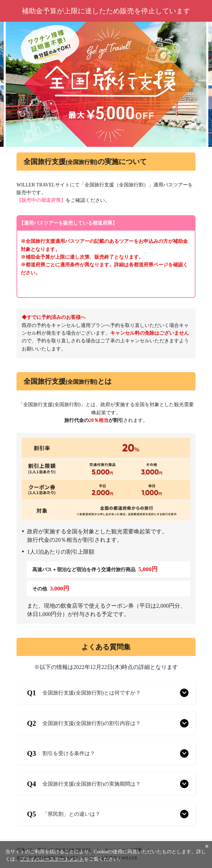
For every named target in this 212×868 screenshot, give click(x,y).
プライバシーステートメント (52, 859)
